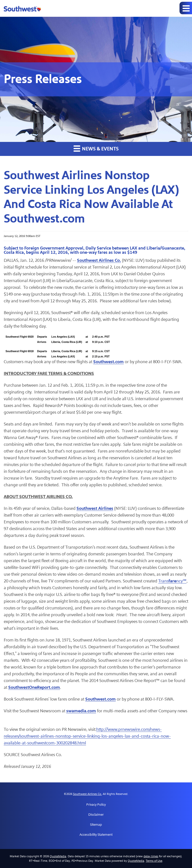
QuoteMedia (58, 856)
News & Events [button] (96, 149)
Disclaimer (96, 815)
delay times (151, 856)
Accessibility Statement (96, 835)
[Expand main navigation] (186, 8)
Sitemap (96, 825)
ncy (179, 581)
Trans (163, 581)
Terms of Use (154, 861)
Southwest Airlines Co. (87, 794)
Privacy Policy (96, 805)
